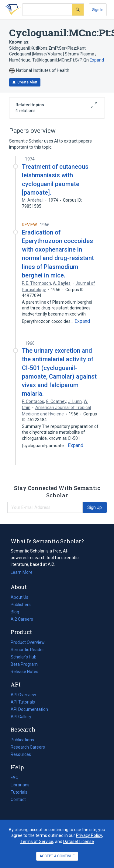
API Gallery (21, 717)
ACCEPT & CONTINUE (57, 856)
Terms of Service (37, 842)
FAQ (15, 778)
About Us (19, 597)
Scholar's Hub (24, 657)
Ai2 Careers (22, 619)
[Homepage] (12, 10)
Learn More (22, 572)
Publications (22, 740)
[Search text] (47, 10)
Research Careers (28, 747)
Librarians (20, 785)
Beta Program (24, 664)
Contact (18, 799)
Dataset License (79, 842)
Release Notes (24, 672)
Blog (17, 612)
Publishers (21, 605)
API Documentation (29, 709)
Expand (97, 60)
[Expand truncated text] (82, 321)
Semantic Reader (27, 650)
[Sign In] (98, 10)
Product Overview (28, 642)
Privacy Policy (89, 835)
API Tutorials (23, 702)
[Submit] (78, 10)
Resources (21, 754)
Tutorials (19, 792)
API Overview (23, 695)
